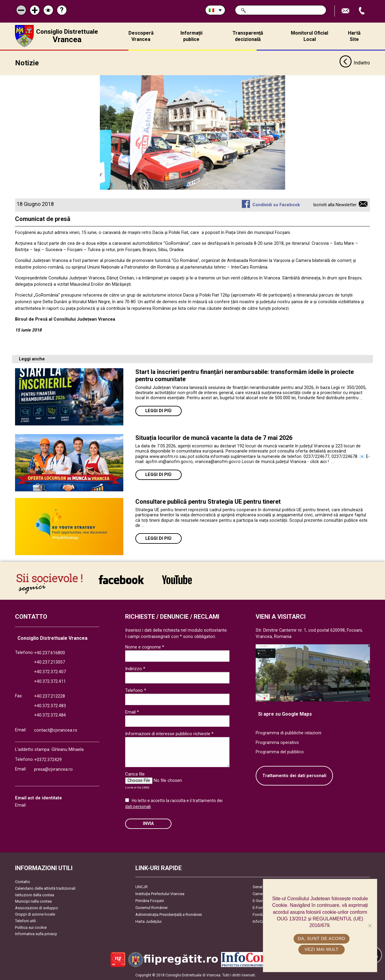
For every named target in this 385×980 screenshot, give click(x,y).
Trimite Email (346, 11)
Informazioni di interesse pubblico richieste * (169, 733)
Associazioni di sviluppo (37, 907)
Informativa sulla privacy (36, 933)
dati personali (138, 806)
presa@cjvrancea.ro (53, 769)
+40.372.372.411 (50, 681)
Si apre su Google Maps (285, 714)
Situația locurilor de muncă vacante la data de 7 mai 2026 (214, 437)
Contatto (23, 881)
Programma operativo (277, 742)
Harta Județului (148, 921)
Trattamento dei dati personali (294, 775)
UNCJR (142, 887)
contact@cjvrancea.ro (56, 730)
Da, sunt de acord (322, 938)
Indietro (355, 63)
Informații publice (191, 36)
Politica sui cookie (31, 927)
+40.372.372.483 (50, 705)
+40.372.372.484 (50, 715)
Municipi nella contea (33, 901)
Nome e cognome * (145, 647)
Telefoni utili (25, 921)
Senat (258, 887)
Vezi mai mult (321, 949)
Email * (132, 712)
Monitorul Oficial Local (310, 36)
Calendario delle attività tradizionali (45, 888)
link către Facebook (121, 579)
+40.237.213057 (49, 662)
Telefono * (136, 690)
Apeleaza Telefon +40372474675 (362, 11)
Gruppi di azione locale (35, 914)
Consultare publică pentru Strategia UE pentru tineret (209, 501)
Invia (148, 823)
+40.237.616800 (49, 652)
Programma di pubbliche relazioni (288, 732)
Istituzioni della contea (35, 894)
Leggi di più (158, 410)
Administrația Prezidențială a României (169, 914)
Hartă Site (354, 36)
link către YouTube (177, 579)
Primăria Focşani (150, 900)
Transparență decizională (248, 36)
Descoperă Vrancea (141, 36)
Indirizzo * (135, 668)
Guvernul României (151, 907)
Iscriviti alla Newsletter (335, 204)
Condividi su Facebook (276, 204)
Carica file (135, 774)
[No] (370, 926)
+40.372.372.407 (50, 671)
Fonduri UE (262, 914)
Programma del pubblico (280, 752)
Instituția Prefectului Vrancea (160, 893)
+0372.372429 (48, 759)
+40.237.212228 (49, 696)
